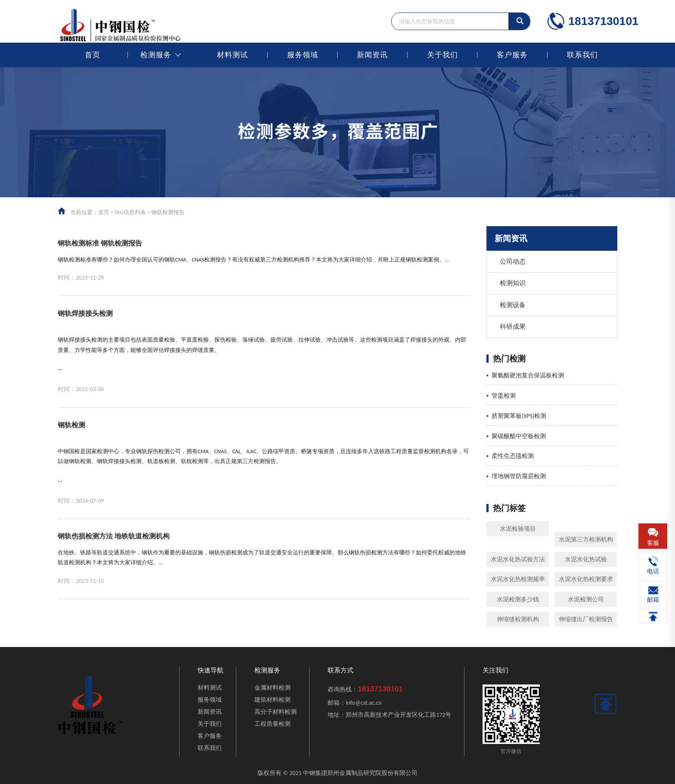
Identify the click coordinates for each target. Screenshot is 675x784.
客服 (653, 543)
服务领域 (303, 55)
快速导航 (211, 670)
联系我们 (582, 55)
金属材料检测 (272, 688)
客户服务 (512, 55)
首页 (93, 55)
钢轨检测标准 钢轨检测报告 (100, 243)
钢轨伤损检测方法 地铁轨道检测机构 (114, 536)
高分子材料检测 (276, 712)
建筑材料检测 (272, 700)
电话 (653, 571)
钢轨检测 (71, 425)
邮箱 (653, 600)
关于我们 (443, 55)
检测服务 (156, 55)
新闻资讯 (372, 55)
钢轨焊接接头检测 (85, 313)
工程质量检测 (272, 724)
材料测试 (232, 55)
